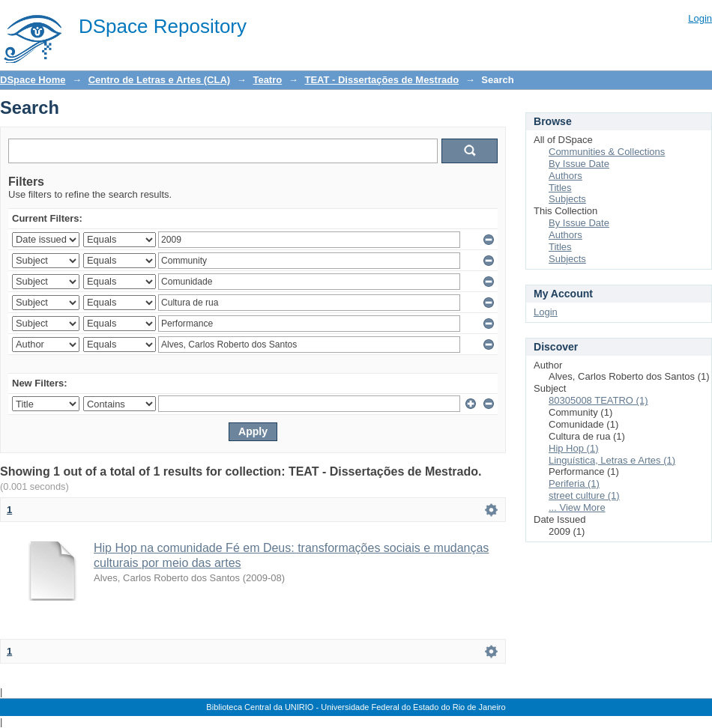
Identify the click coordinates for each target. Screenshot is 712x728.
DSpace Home (33, 80)
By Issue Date (579, 164)
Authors (565, 176)
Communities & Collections (607, 152)
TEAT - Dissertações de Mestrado (381, 80)
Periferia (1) (574, 483)
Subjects (567, 199)
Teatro (267, 80)
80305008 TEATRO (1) (598, 400)
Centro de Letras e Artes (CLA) (160, 80)
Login (700, 18)
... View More (577, 507)
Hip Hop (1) (573, 448)
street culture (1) (584, 495)
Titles (560, 188)
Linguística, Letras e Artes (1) (612, 460)
